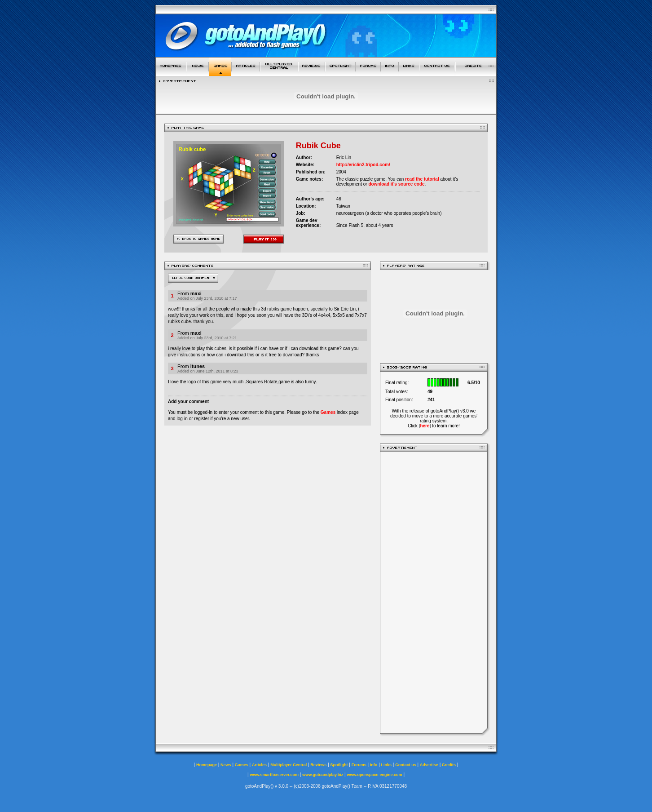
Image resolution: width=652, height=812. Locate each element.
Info (374, 765)
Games (328, 412)
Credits (449, 765)
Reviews (318, 765)
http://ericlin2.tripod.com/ (363, 165)
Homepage (207, 765)
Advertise (429, 765)
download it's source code (396, 184)
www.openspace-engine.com (374, 775)
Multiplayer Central (289, 765)
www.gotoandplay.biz (323, 775)
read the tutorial (422, 179)
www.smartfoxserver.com (274, 775)
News (226, 765)
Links (387, 765)
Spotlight (339, 765)
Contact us (406, 765)
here (425, 426)
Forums (359, 765)
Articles (259, 765)
